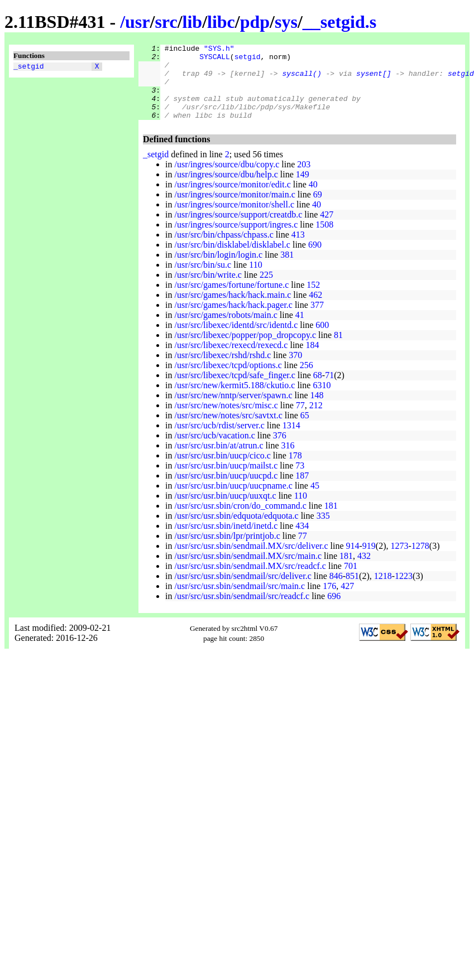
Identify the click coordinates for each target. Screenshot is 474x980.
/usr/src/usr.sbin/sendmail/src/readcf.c (242, 611)
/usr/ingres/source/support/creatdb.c (238, 230)
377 (317, 320)
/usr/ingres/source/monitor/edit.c (232, 199)
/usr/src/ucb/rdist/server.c (219, 440)
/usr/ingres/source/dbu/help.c (226, 189)
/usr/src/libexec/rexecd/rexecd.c (231, 360)
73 (300, 481)
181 (331, 521)
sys (286, 22)
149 (303, 189)
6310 (322, 400)
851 (352, 591)
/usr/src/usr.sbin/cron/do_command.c (240, 521)
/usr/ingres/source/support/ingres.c (236, 240)
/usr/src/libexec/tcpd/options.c (228, 380)
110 (255, 280)
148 (317, 410)
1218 (383, 591)
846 (336, 591)
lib (193, 22)
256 (307, 380)
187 (302, 491)
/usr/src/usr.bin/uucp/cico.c (222, 470)
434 (302, 541)
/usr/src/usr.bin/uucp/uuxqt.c (225, 511)
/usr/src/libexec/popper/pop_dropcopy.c (245, 350)
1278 (420, 561)
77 (300, 420)
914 (353, 561)
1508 (324, 240)
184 (312, 360)
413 (298, 250)
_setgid (29, 67)
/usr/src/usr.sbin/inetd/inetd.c (226, 541)
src (166, 22)
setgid (248, 60)
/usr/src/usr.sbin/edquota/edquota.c (236, 531)
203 (304, 179)
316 (288, 460)
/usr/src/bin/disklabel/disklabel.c (232, 260)
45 (315, 501)
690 (315, 260)
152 (313, 300)
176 (329, 601)
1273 (400, 561)
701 (351, 581)
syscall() (301, 80)
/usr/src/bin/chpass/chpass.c (224, 250)
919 (369, 561)
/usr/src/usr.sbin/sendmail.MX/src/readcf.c (250, 581)
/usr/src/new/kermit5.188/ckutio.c (234, 400)
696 (334, 611)
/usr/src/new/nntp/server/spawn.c (233, 410)
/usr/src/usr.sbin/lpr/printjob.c (227, 551)
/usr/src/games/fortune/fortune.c (231, 300)
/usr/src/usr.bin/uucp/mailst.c (226, 481)
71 (329, 390)
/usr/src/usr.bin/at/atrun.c (219, 460)
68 (318, 390)
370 (295, 370)
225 (266, 290)
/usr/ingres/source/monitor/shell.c (234, 219)
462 (315, 310)
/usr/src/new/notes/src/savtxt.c (228, 430)
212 (316, 420)
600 (322, 340)
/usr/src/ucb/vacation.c (214, 450)
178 (295, 470)
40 (313, 199)
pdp (255, 22)
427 (327, 230)
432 (364, 571)
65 (305, 430)
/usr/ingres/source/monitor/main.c (234, 209)
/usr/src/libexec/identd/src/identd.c (236, 340)
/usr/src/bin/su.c (203, 280)
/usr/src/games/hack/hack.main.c (233, 310)
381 (287, 270)
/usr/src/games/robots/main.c (226, 330)
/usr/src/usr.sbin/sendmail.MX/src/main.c (248, 571)
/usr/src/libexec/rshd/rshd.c (222, 370)
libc (221, 22)
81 (338, 350)
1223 (404, 591)
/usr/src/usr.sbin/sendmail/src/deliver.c (243, 591)
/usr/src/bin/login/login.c (218, 270)
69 (318, 209)
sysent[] (374, 80)
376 (280, 450)
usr (137, 22)
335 (323, 531)
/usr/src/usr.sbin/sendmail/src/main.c (240, 601)
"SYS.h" (219, 50)
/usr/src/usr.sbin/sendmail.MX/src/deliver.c (251, 561)
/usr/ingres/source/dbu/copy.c (227, 179)
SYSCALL (215, 60)
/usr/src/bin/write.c (208, 290)
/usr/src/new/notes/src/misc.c (226, 420)
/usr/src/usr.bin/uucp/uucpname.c (233, 501)
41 (300, 330)
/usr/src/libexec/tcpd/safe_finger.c (234, 390)
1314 (291, 440)
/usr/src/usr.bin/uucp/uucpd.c (226, 491)
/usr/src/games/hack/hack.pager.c (233, 320)
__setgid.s (339, 22)
